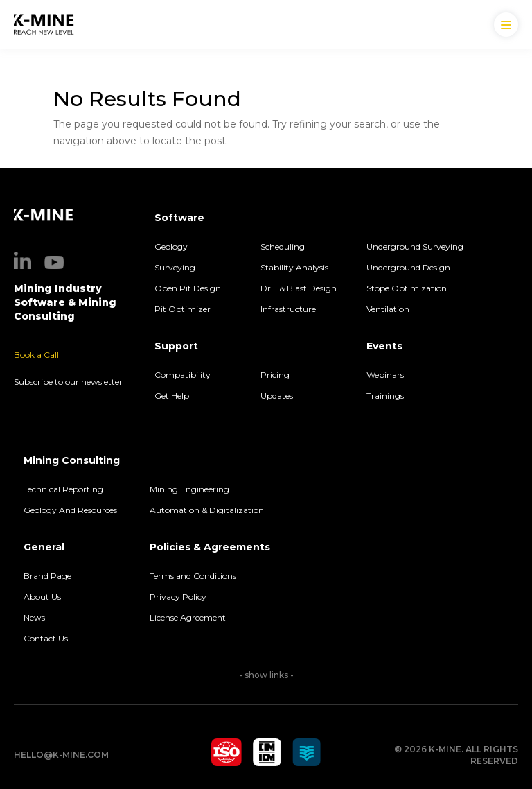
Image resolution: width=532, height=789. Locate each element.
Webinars (385, 375)
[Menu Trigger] (506, 25)
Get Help (172, 396)
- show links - (266, 675)
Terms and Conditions (193, 576)
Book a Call (36, 355)
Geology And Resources (70, 510)
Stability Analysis (294, 267)
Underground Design (408, 267)
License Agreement (188, 617)
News (34, 617)
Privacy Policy (178, 597)
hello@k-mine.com (61, 755)
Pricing (275, 375)
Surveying (175, 267)
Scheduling (283, 246)
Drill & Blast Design (299, 288)
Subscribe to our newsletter (68, 382)
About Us (42, 597)
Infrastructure (288, 309)
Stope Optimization (407, 288)
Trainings (385, 396)
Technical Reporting (63, 489)
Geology (171, 246)
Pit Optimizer (183, 309)
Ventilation (388, 309)
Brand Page (47, 576)
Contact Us (46, 638)
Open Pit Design (188, 288)
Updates (277, 396)
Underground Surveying (415, 246)
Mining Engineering (189, 489)
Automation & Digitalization (208, 510)
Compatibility (183, 375)
